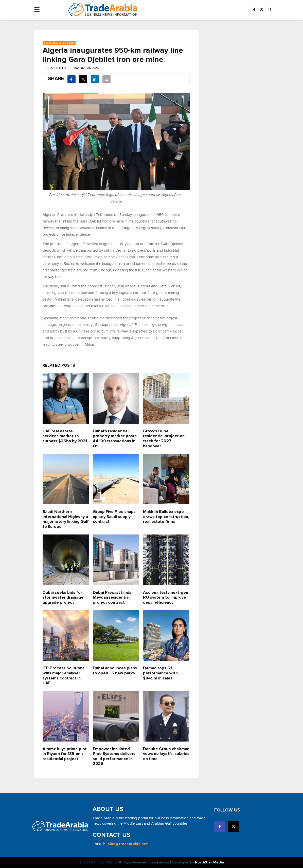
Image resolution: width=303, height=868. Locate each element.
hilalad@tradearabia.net (126, 844)
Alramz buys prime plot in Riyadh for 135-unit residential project (65, 754)
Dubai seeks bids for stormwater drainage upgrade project (63, 597)
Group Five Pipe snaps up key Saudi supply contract (114, 517)
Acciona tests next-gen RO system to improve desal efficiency (166, 597)
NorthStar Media (209, 862)
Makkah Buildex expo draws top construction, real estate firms (166, 517)
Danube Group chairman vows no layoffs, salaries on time (166, 754)
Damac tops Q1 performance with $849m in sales (160, 673)
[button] (270, 10)
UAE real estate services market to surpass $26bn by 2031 (65, 436)
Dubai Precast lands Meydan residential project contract (112, 597)
